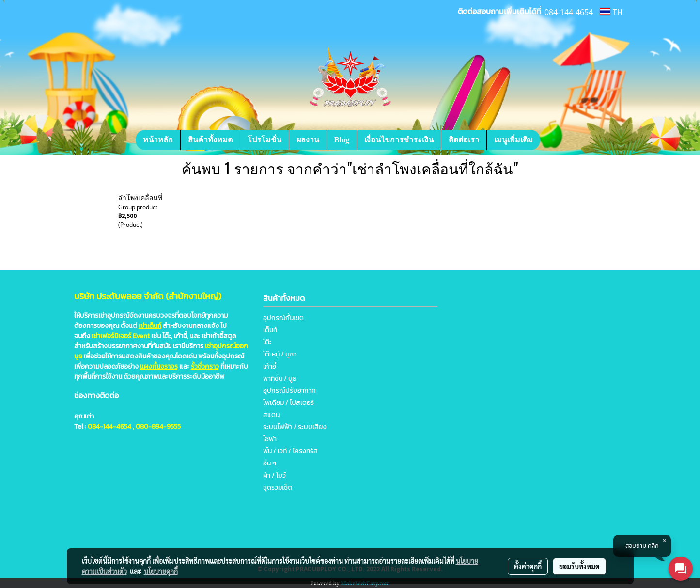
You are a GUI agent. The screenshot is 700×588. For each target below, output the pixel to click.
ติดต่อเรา (464, 140)
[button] (555, 140)
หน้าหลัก (158, 140)
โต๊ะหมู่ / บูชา (280, 354)
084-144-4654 (109, 426)
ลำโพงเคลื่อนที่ (140, 198)
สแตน (271, 415)
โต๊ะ (267, 342)
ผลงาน (308, 140)
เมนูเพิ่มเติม (513, 140)
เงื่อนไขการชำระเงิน (399, 140)
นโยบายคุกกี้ (161, 571)
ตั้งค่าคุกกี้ (528, 566)
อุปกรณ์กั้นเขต (283, 318)
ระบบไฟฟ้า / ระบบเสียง (295, 427)
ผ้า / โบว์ (274, 475)
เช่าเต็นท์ (150, 326)
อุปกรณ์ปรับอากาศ (289, 391)
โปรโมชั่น (264, 140)
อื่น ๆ (270, 463)
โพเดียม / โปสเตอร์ (288, 403)
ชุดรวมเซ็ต (278, 487)
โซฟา (270, 439)
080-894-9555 (158, 426)
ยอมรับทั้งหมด (579, 566)
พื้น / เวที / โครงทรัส (290, 451)
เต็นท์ (270, 330)
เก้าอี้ (270, 366)
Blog (342, 140)
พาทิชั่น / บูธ (280, 379)
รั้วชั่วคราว (205, 366)
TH (611, 12)
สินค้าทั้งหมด (210, 140)
